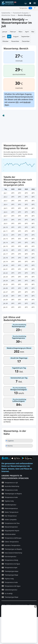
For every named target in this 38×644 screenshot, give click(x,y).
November (15, 41)
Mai (33, 32)
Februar (13, 32)
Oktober (5, 41)
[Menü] (35, 3)
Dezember (26, 41)
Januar (5, 32)
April (27, 32)
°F (35, 8)
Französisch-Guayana (21, 13)
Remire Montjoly (24, 15)
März (21, 32)
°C (30, 8)
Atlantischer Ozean (8, 15)
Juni (4, 36)
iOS (17, 102)
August (16, 36)
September (25, 36)
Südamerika (6, 13)
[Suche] (26, 3)
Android (27, 102)
